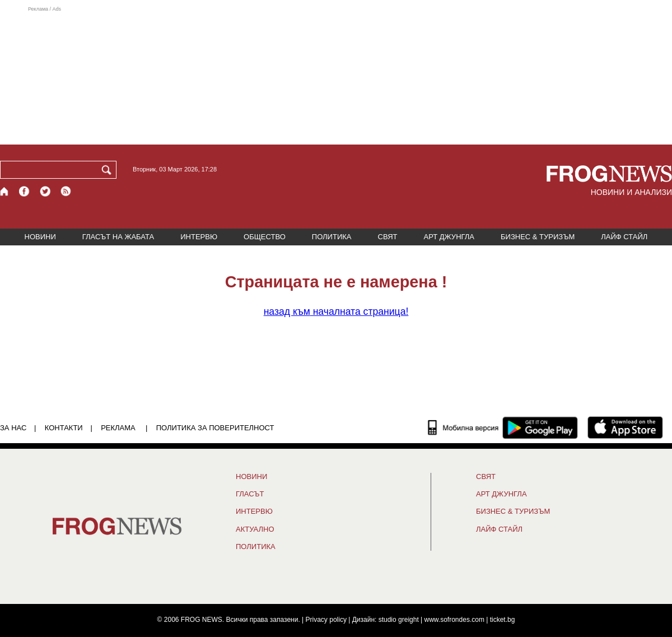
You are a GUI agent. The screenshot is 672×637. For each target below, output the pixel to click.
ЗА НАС (13, 428)
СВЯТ (388, 237)
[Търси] (109, 170)
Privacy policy (326, 620)
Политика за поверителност (215, 428)
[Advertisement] (336, 75)
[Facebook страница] (25, 191)
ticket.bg (503, 620)
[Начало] (5, 191)
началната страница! (336, 311)
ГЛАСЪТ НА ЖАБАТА (118, 237)
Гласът (250, 494)
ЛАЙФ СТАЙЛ (624, 237)
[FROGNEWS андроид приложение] (540, 427)
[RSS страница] (66, 191)
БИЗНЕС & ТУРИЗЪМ (538, 237)
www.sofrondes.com (454, 620)
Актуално (255, 529)
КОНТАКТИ (64, 428)
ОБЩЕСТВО (265, 237)
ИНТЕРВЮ (199, 237)
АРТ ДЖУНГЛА (449, 237)
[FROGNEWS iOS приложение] (625, 427)
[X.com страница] (45, 191)
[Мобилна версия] (463, 427)
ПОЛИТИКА (332, 237)
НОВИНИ (40, 237)
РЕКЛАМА (118, 428)
